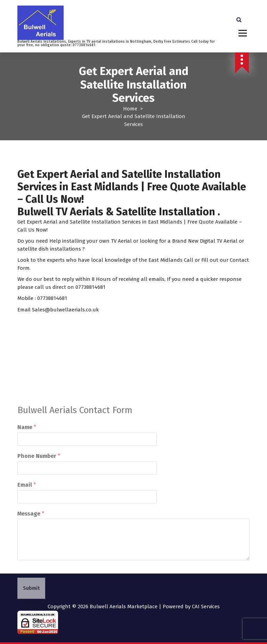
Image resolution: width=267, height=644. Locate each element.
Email (27, 510)
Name (27, 453)
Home (130, 109)
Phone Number (39, 481)
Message (31, 539)
